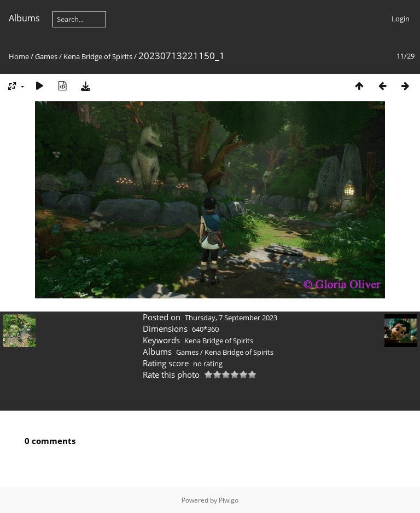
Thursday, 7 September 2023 (231, 318)
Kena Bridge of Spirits (98, 56)
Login (401, 19)
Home (19, 56)
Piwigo (229, 500)
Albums (24, 18)
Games (46, 56)
